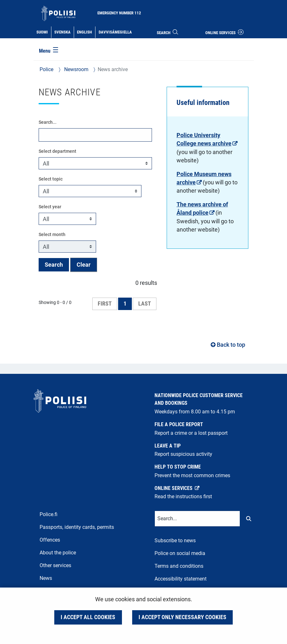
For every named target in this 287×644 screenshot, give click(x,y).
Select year (50, 207)
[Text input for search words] (197, 519)
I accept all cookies (88, 617)
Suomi (44, 32)
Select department (57, 151)
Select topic (51, 179)
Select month (52, 234)
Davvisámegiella (115, 32)
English (86, 32)
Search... (48, 122)
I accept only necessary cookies (182, 617)
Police (46, 69)
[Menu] (49, 51)
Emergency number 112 (119, 13)
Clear (84, 265)
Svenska (64, 32)
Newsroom (76, 69)
